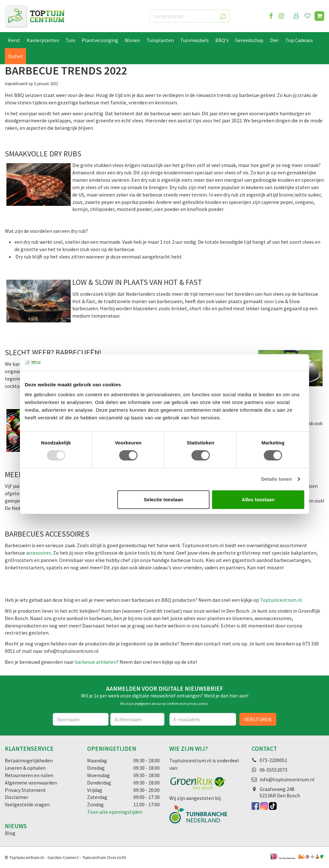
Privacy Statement (25, 790)
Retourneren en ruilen (29, 775)
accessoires (39, 553)
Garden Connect (63, 857)
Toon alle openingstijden (115, 812)
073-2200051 (273, 760)
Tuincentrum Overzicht (104, 857)
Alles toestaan (258, 500)
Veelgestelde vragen (27, 804)
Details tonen (276, 479)
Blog (10, 833)
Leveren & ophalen (25, 768)
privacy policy (197, 704)
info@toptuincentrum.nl (287, 779)
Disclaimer (17, 797)
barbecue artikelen (96, 662)
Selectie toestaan (164, 500)
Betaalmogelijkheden (29, 760)
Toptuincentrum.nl (281, 600)
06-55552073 (273, 770)
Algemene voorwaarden (31, 783)
